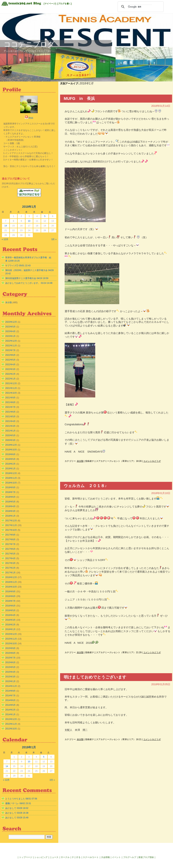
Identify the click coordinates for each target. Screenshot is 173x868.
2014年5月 (10, 705)
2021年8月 (10, 402)
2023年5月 (10, 327)
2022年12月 (11, 341)
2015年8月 (10, 653)
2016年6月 (10, 606)
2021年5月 (10, 417)
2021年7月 (10, 407)
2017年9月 (10, 535)
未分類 (80, 461)
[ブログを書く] (64, 4)
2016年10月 (11, 587)
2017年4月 (10, 558)
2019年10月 (11, 450)
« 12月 (5, 239)
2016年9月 (10, 592)
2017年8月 (10, 539)
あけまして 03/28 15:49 (17, 818)
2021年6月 (10, 412)
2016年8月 (10, 596)
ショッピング (41, 857)
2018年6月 (10, 497)
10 (29, 221)
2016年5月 (10, 610)
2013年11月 (11, 724)
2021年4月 (10, 421)
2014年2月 (10, 710)
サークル (65, 857)
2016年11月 (11, 582)
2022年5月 (10, 360)
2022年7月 (10, 350)
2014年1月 (10, 714)
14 (6, 226)
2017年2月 (10, 568)
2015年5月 (10, 667)
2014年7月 (10, 696)
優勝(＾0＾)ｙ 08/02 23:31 (18, 803)
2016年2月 (10, 625)
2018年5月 (10, 502)
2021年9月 (10, 398)
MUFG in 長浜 (79, 98)
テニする (76, 857)
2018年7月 (10, 492)
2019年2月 (10, 464)
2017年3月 (10, 563)
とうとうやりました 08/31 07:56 (21, 799)
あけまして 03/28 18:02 (17, 808)
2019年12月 (11, 445)
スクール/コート (91, 857)
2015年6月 (10, 662)
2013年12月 (11, 719)
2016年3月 (10, 620)
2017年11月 (11, 525)
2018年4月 (10, 506)
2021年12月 (11, 383)
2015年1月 (10, 681)
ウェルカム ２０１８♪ (85, 486)
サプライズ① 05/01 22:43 (18, 266)
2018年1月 (10, 516)
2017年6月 (10, 549)
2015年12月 (11, 634)
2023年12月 (11, 322)
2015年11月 (11, 639)
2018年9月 (10, 487)
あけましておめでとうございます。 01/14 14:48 (29, 283)
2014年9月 (10, 691)
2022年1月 (10, 379)
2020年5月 (10, 435)
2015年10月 (11, 644)
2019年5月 (10, 459)
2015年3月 (10, 677)
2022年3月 (10, 369)
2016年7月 (10, 601)
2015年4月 (10, 672)
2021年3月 (10, 426)
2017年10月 (11, 530)
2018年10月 (11, 483)
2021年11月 (11, 388)
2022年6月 (10, 355)
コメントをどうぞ (152, 461)
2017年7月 (10, 544)
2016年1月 (10, 629)
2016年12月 (11, 577)
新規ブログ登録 (146, 857)
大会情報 (105, 857)
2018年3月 (10, 511)
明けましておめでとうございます (95, 677)
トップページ (26, 857)
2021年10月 (11, 393)
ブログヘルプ (130, 857)
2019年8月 (10, 454)
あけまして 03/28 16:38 (17, 813)
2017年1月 (10, 573)
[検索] (140, 7)
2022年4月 (10, 365)
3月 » (54, 239)
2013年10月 (11, 729)
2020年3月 (10, 440)
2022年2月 (10, 374)
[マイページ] (50, 4)
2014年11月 (11, 686)
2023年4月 (10, 331)
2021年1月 (10, 431)
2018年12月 (11, 473)
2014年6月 (10, 700)
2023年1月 (10, 336)
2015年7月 (10, 658)
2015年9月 (10, 648)
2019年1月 (10, 469)
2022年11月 (11, 346)
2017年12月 (11, 521)
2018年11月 (11, 478)
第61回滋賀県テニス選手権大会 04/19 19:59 (27, 278)
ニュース (54, 857)
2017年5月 (10, 554)
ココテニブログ (29, 44)
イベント (116, 857)
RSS (31, 118)
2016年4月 (10, 615)
